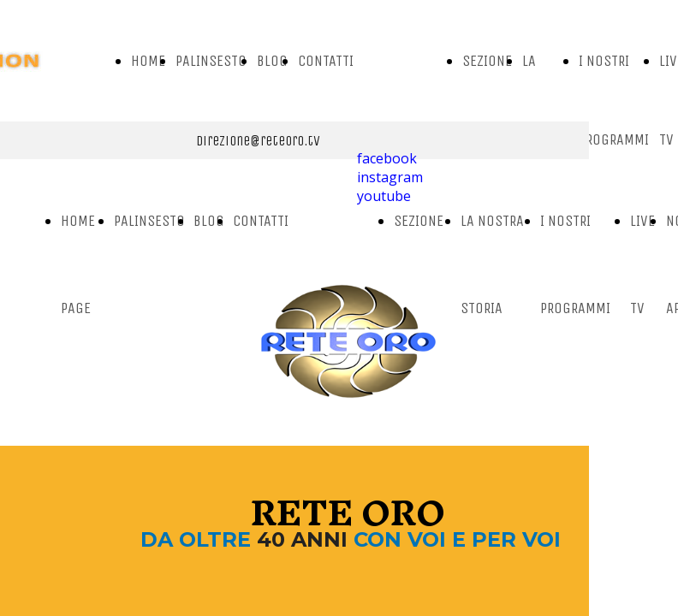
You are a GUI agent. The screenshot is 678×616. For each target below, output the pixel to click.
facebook (387, 158)
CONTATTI (326, 61)
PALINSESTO (211, 61)
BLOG (272, 61)
